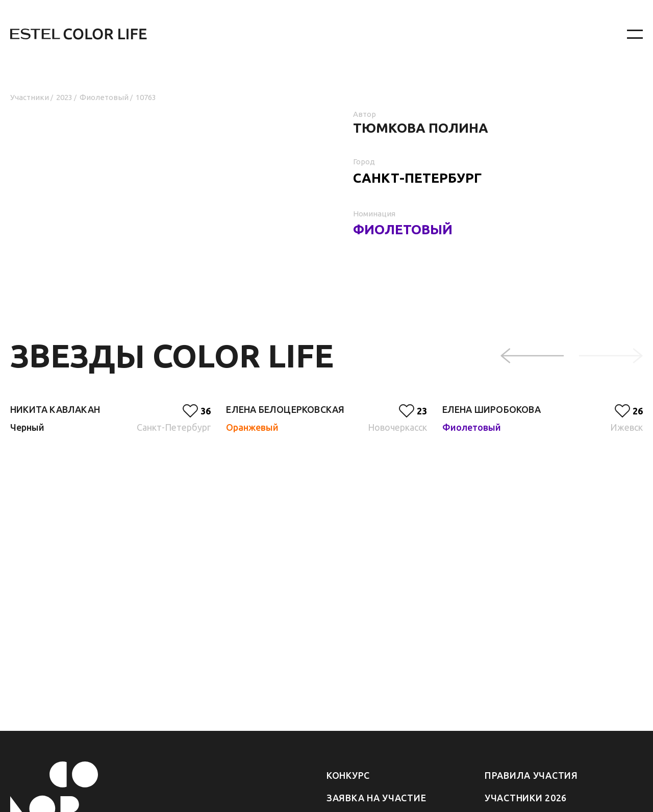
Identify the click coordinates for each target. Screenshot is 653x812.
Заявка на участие (376, 798)
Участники (30, 97)
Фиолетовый (104, 97)
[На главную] (291, 34)
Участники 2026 (526, 798)
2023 (64, 97)
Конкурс (348, 775)
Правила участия (531, 775)
